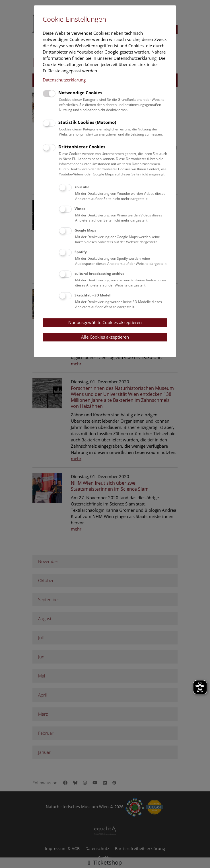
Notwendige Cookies (80, 93)
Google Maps (85, 230)
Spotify (81, 252)
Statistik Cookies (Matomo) (87, 122)
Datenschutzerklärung (64, 80)
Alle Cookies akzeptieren (105, 337)
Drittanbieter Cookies (82, 147)
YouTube (82, 187)
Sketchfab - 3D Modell (93, 295)
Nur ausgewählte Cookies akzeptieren (105, 322)
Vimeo (80, 209)
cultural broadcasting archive (99, 274)
